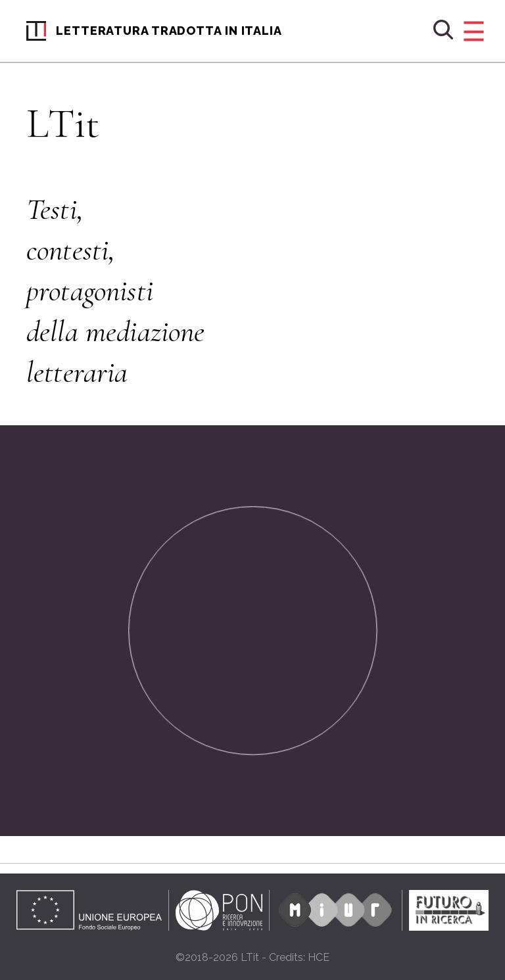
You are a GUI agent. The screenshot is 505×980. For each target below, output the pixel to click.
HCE (319, 957)
